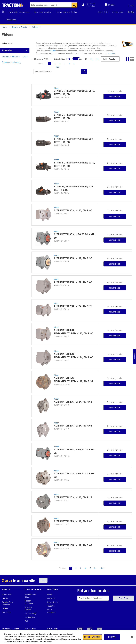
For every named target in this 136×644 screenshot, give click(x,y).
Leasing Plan (30, 617)
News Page (6, 612)
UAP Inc (5, 598)
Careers (5, 608)
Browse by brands (42, 12)
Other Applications (10, 62)
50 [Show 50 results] (91, 59)
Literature (51, 598)
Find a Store (123, 598)
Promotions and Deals (66, 12)
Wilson (53, 51)
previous (41, 63)
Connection (90, 6)
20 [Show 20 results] (86, 59)
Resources (11, 20)
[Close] (132, 637)
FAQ (26, 621)
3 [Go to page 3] (60, 63)
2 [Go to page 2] (55, 63)
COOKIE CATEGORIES (92, 637)
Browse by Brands (19, 27)
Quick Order (103, 12)
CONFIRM (112, 637)
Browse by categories (19, 12)
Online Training (30, 614)
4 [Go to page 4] (65, 63)
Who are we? (7, 595)
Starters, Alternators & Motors (15, 57)
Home (4, 27)
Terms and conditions (10, 629)
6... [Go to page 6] (74, 63)
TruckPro (51, 606)
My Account (90, 4)
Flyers (50, 595)
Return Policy (53, 629)
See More (112, 53)
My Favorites (118, 12)
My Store (112, 5)
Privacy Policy (30, 629)
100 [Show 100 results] (97, 59)
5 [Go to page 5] (69, 63)
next (57, 67)
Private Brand (53, 602)
